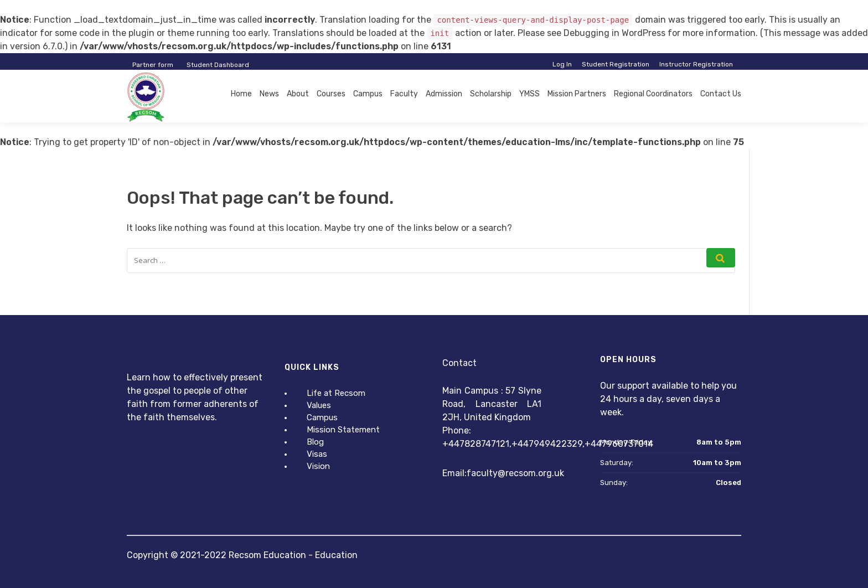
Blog (315, 442)
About (298, 94)
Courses (331, 94)
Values (319, 405)
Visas (317, 454)
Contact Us (721, 94)
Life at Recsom (336, 393)
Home (241, 94)
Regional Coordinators (653, 94)
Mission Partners (577, 94)
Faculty (404, 94)
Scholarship (491, 94)
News (269, 94)
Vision (318, 466)
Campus (368, 94)
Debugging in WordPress (614, 33)
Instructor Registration (696, 64)
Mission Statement (343, 430)
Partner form (153, 65)
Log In (562, 64)
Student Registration (616, 64)
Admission (444, 94)
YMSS (529, 94)
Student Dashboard (218, 65)
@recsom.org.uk (531, 473)
